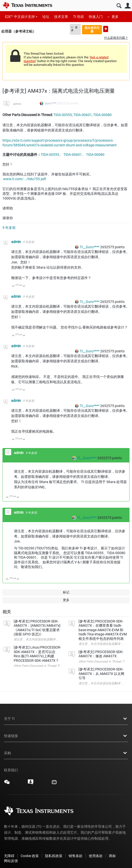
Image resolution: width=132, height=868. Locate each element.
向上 (13, 286)
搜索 (119, 6)
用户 (128, 6)
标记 (66, 592)
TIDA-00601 (83, 115)
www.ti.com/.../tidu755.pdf (25, 179)
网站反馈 (11, 861)
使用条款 (96, 856)
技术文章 (61, 17)
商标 (112, 856)
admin (17, 104)
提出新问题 (106, 29)
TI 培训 (78, 17)
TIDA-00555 (63, 115)
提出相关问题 (92, 29)
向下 (24, 286)
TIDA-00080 (102, 115)
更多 (115, 17)
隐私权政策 (54, 856)
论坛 (46, 17)
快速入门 (96, 17)
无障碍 (9, 856)
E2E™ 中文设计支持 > (21, 17)
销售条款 (76, 856)
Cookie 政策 (30, 856)
